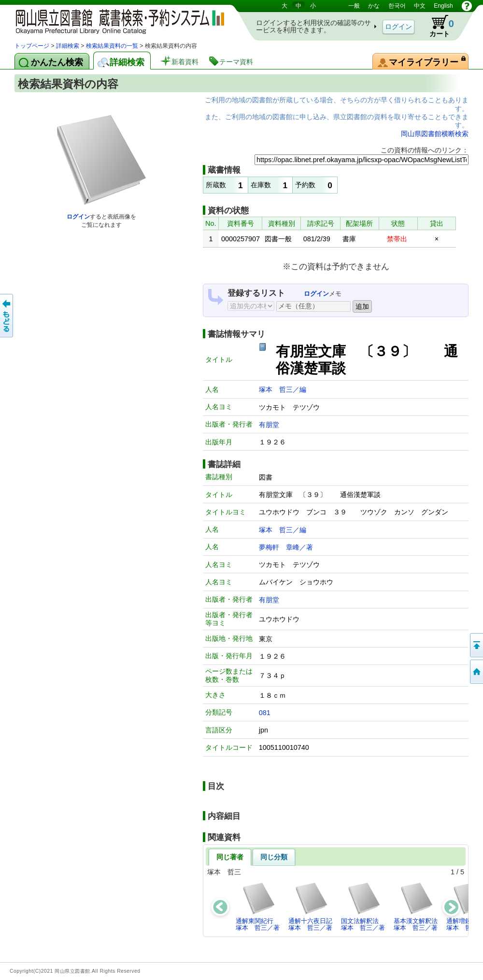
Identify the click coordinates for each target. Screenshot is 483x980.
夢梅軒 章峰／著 (286, 547)
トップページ (32, 46)
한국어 (397, 6)
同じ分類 (274, 857)
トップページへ (476, 672)
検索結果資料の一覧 (112, 46)
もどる (7, 316)
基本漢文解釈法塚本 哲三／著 (416, 906)
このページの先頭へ (476, 645)
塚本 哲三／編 (283, 389)
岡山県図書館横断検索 (435, 134)
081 (265, 713)
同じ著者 (230, 857)
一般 (354, 6)
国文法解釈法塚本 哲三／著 (363, 906)
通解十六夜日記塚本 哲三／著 (310, 906)
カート (437, 26)
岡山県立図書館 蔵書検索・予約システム (116, 21)
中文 (420, 6)
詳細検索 (68, 46)
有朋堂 (269, 425)
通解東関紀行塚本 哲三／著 (258, 906)
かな (374, 6)
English (443, 6)
